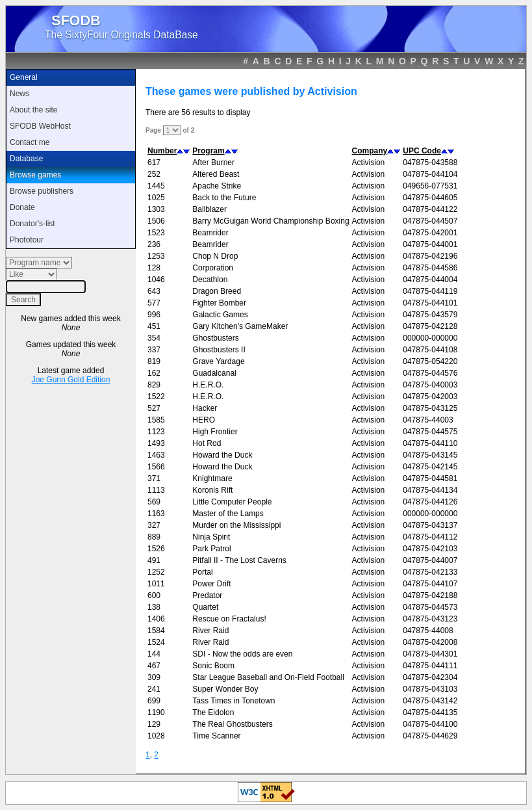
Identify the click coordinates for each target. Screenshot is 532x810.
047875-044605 (430, 198)
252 (154, 174)
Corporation (213, 268)
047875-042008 (430, 642)
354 (154, 338)
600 (154, 595)
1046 (156, 280)
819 (154, 361)
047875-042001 (430, 233)
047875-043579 (430, 315)
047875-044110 (430, 443)
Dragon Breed (217, 291)
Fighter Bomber (219, 303)
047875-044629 (430, 736)
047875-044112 (430, 537)
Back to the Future (224, 198)
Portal (202, 572)
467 (154, 666)
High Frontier (215, 432)
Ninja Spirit (211, 537)
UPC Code (422, 151)
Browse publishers (42, 191)
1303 (156, 209)
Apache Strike (217, 186)
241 (154, 689)
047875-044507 (430, 221)
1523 (156, 233)
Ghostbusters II (219, 350)
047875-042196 (430, 256)
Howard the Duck (222, 455)
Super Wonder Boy (225, 689)
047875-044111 (430, 666)
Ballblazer (209, 209)
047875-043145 (430, 455)
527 (154, 408)
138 (154, 607)
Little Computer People (232, 502)
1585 (156, 420)
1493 (156, 443)
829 (154, 385)
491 (154, 560)
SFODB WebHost (40, 126)
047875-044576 (430, 373)
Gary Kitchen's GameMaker (240, 326)
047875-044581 (430, 478)
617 (154, 163)
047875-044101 (430, 303)
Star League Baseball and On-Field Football (268, 677)
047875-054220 (430, 361)
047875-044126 (430, 502)
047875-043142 (430, 701)
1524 (156, 642)
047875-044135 (430, 712)
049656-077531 (430, 186)
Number (162, 151)
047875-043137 (430, 525)
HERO (204, 420)
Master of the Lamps (228, 514)
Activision (369, 163)
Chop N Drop (215, 256)
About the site (33, 110)
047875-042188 (430, 595)
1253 (156, 256)
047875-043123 (430, 619)
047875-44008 (428, 631)
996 (154, 315)
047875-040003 (430, 385)
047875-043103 (430, 689)
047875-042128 (430, 326)
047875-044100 (430, 724)
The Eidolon (213, 712)
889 (154, 537)
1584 (156, 631)
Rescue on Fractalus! (229, 619)
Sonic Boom (213, 666)
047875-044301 (430, 654)
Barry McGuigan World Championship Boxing (271, 221)
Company (370, 151)
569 (154, 502)
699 (154, 701)
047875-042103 (430, 549)
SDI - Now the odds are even (242, 654)
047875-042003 (430, 397)
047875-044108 (430, 350)
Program (208, 151)
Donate (22, 207)
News (19, 94)
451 (154, 326)
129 (154, 724)
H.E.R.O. (208, 385)
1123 (156, 432)
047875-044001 (430, 244)
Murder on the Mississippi (236, 525)
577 (154, 303)
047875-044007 (430, 560)
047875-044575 (430, 432)
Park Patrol (211, 549)
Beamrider (210, 233)
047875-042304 (430, 677)
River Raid (210, 631)
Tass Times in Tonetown (234, 701)
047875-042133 (430, 572)
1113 (156, 490)
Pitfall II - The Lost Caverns (239, 560)
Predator (207, 595)
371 (154, 478)
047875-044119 (430, 291)
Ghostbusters (215, 338)
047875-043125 (430, 408)
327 (154, 525)
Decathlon (210, 280)
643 (154, 291)
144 (154, 654)
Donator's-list (32, 224)
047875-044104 (430, 174)
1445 (156, 186)
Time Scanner (216, 736)
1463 (156, 455)
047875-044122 (430, 209)
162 (154, 373)
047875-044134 (430, 490)
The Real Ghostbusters (232, 724)
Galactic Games (220, 315)
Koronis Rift (212, 490)
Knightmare (212, 478)
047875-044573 (430, 607)
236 (154, 244)
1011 (156, 584)
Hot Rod (207, 443)
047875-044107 (430, 584)
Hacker (205, 408)
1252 (156, 572)
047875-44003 (428, 420)
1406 (156, 619)
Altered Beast (216, 174)
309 (154, 677)
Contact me (30, 142)
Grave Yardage (218, 361)
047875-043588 (430, 163)
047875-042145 (430, 467)
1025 (156, 198)
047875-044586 (430, 268)
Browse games (35, 175)
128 (154, 268)
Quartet (205, 607)
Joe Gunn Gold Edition (71, 380)
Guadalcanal (214, 373)
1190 (156, 712)
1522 (156, 397)
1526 (156, 549)
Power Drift (211, 584)
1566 (156, 467)
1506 (156, 221)
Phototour (27, 240)
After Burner (213, 163)
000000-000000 (430, 338)
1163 (156, 514)
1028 (156, 736)
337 (154, 350)
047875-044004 (430, 280)
